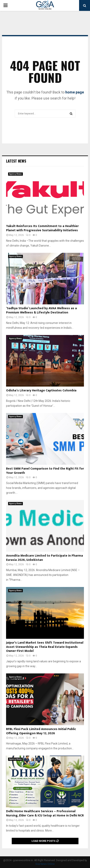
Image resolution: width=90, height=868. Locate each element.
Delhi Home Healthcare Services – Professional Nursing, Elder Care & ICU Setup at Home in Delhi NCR (45, 813)
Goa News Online (45, 864)
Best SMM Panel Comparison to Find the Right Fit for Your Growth (45, 471)
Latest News (16, 161)
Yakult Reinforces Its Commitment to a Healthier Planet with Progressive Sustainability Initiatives (42, 228)
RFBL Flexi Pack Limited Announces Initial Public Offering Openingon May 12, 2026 (41, 731)
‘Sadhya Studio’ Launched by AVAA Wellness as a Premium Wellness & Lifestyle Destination (41, 310)
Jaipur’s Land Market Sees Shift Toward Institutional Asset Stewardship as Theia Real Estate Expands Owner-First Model (45, 647)
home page (75, 92)
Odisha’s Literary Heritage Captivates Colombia (41, 390)
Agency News (15, 174)
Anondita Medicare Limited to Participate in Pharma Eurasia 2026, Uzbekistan (44, 558)
